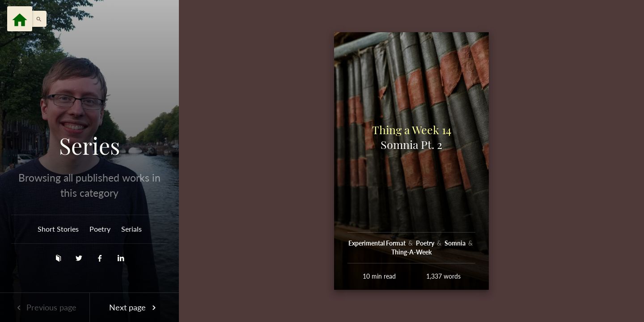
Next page (134, 307)
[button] (37, 19)
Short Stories (58, 229)
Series (89, 146)
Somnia (456, 243)
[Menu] (20, 19)
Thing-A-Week (411, 252)
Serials (131, 229)
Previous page (45, 307)
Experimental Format (378, 243)
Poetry (100, 229)
